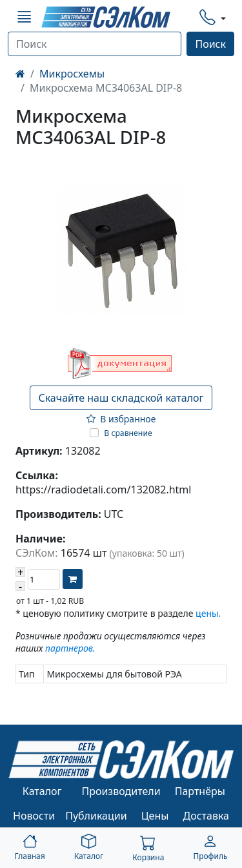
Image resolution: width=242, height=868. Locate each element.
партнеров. (70, 648)
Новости (34, 816)
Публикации (96, 816)
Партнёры (200, 791)
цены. (208, 613)
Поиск (210, 44)
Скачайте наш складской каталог (121, 398)
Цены (155, 816)
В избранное (121, 419)
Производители (121, 791)
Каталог (42, 791)
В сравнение (128, 433)
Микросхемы (72, 74)
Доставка (207, 816)
